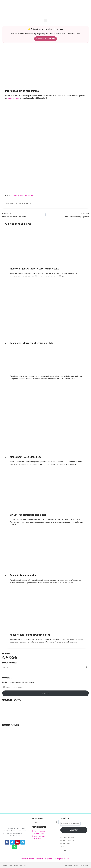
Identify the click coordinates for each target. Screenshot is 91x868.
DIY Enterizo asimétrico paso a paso (28, 515)
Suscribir (46, 693)
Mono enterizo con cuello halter (26, 457)
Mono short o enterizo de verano (23, 215)
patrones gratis (13, 98)
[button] (46, 21)
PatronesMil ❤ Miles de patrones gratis (76, 865)
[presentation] (47, 245)
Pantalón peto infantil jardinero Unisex (30, 635)
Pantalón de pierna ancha (23, 575)
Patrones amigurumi (44, 859)
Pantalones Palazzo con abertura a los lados (32, 343)
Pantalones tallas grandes (24, 203)
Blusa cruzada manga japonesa (68, 215)
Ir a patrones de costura (45, 39)
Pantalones (10, 203)
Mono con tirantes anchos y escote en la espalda (35, 269)
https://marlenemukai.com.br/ (22, 195)
